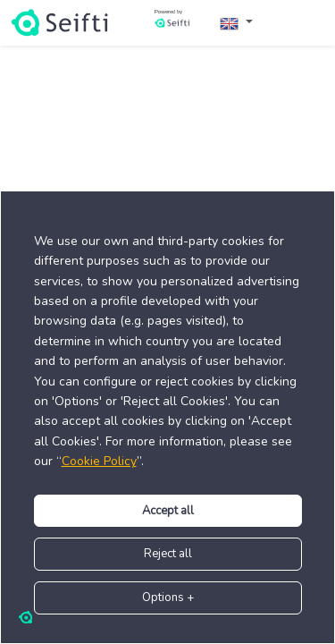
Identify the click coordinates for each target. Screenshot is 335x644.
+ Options (168, 597)
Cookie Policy (99, 461)
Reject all (168, 554)
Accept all (168, 511)
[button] (236, 23)
